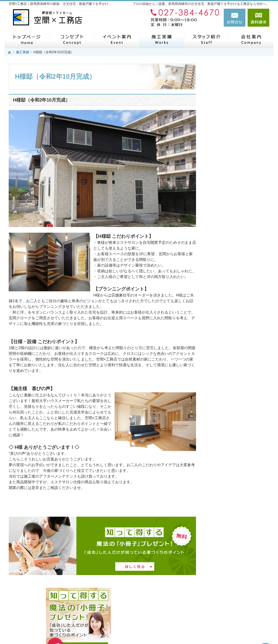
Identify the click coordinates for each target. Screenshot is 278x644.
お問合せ (235, 18)
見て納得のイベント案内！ (236, 226)
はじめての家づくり (230, 289)
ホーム (219, 188)
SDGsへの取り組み (229, 365)
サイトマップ (224, 440)
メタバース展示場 (228, 201)
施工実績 (220, 264)
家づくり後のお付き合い (234, 314)
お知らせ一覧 (224, 403)
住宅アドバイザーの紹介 (234, 339)
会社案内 (220, 377)
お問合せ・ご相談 (228, 415)
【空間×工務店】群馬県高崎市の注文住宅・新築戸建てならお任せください (185, 627)
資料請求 (258, 18)
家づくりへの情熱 (228, 327)
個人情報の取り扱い (230, 428)
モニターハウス (226, 213)
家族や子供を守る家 (230, 302)
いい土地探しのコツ (230, 238)
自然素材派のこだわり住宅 (236, 276)
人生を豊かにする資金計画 (236, 251)
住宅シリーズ (224, 352)
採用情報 (220, 390)
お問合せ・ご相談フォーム (237, 602)
